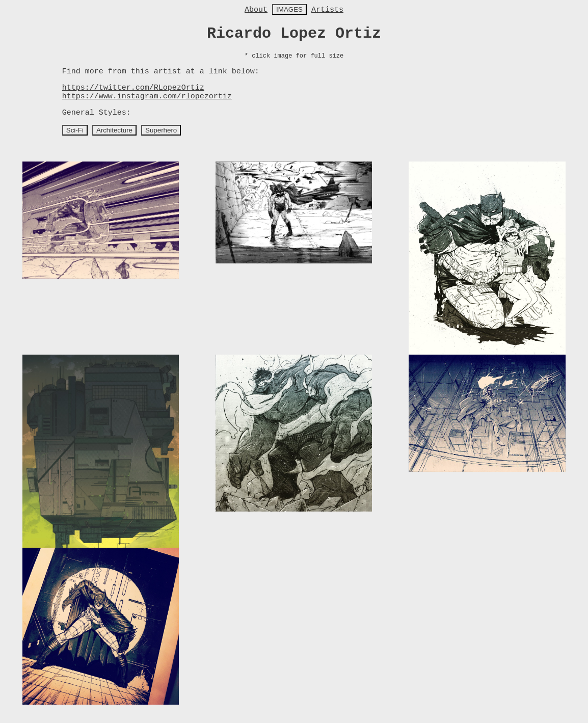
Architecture (114, 130)
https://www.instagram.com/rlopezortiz (147, 97)
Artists (327, 10)
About (256, 10)
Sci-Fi (75, 130)
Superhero (161, 130)
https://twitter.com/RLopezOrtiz (133, 88)
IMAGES (289, 9)
